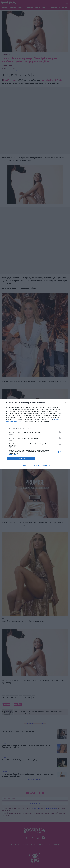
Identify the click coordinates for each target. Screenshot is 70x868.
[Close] (66, 403)
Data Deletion (24, 465)
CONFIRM (21, 459)
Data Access (35, 465)
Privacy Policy (46, 465)
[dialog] (35, 434)
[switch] (59, 432)
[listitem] (35, 428)
